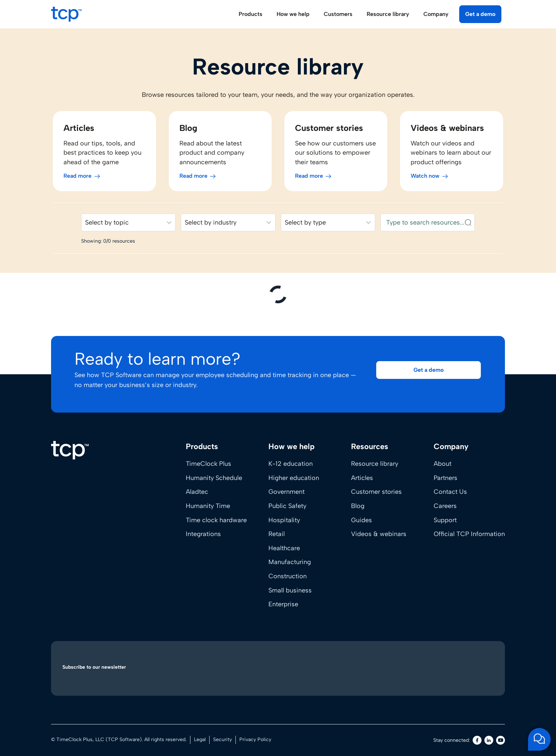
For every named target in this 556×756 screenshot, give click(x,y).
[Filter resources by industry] (228, 225)
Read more (76, 178)
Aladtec (197, 492)
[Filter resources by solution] (127, 225)
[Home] (70, 450)
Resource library (375, 464)
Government (287, 492)
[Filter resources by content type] (329, 225)
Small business (290, 590)
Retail (277, 534)
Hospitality (284, 520)
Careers (445, 506)
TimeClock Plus (208, 464)
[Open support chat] (539, 739)
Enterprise (283, 604)
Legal (200, 740)
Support (445, 520)
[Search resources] (429, 225)
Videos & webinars (379, 534)
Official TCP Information (469, 534)
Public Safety (287, 506)
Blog (358, 506)
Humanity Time (208, 506)
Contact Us (450, 492)
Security (223, 740)
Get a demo (480, 14)
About (443, 464)
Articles (362, 478)
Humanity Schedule (214, 478)
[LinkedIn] (489, 740)
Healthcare (284, 548)
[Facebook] (477, 740)
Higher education (294, 478)
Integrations (203, 534)
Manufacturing (290, 562)
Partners (446, 478)
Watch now (426, 178)
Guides (362, 520)
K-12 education (291, 464)
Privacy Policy (255, 740)
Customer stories (376, 492)
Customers (338, 14)
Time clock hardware (216, 520)
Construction (288, 576)
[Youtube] (501, 740)
